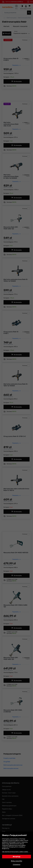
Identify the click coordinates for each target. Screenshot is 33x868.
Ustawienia (17, 864)
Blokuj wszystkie (17, 861)
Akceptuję (17, 857)
